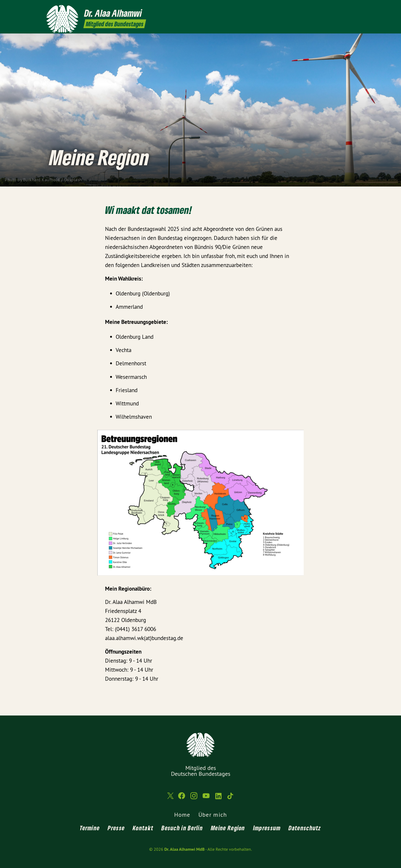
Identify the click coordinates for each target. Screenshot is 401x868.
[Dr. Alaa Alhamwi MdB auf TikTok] (351, 7)
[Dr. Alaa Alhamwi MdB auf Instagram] (327, 7)
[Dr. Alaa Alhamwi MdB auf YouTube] (335, 7)
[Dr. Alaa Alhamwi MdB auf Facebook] (319, 7)
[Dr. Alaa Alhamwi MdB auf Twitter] (311, 7)
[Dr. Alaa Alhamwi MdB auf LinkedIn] (343, 7)
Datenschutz (305, 828)
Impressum (267, 828)
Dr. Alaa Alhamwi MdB (184, 849)
